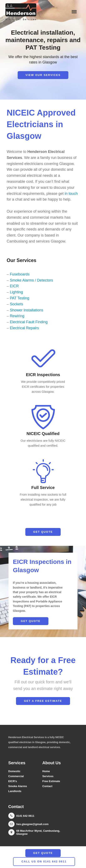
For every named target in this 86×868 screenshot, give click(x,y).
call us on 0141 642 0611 (44, 861)
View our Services (43, 75)
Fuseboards (20, 274)
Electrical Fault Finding (29, 322)
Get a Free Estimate (43, 701)
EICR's (13, 781)
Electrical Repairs (24, 328)
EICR (14, 286)
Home (46, 771)
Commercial (16, 776)
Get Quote (43, 532)
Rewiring (17, 316)
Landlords (15, 791)
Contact (47, 786)
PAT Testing (20, 298)
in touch (71, 194)
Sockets (16, 304)
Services (48, 776)
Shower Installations (26, 310)
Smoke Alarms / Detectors (31, 280)
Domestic (14, 771)
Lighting (16, 292)
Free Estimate (51, 781)
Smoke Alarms (18, 786)
